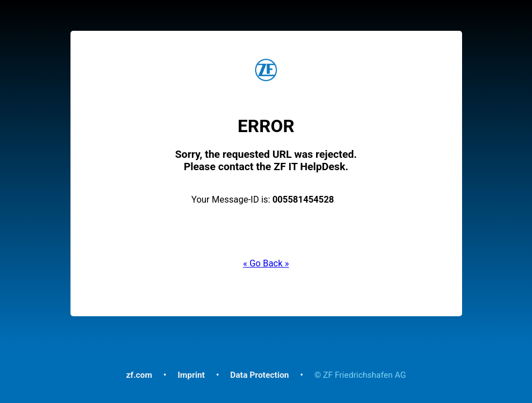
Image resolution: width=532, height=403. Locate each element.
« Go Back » (266, 263)
